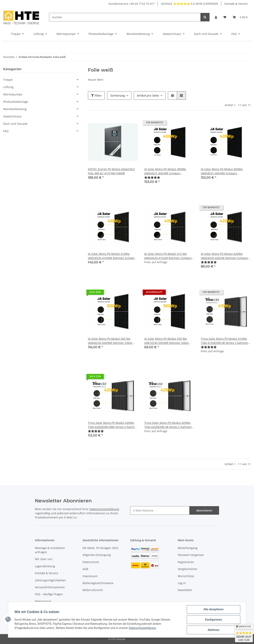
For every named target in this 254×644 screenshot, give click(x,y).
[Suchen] (125, 17)
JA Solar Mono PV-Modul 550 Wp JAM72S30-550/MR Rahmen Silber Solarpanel (167, 341)
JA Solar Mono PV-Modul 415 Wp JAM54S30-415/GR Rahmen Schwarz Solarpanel (168, 256)
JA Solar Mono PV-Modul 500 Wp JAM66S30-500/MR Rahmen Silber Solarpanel (110, 341)
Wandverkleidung (15, 109)
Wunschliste (186, 576)
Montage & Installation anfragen (50, 550)
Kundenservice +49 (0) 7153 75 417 (132, 4)
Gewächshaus (12, 116)
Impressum (90, 576)
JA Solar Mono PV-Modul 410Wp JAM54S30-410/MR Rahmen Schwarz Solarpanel (112, 256)
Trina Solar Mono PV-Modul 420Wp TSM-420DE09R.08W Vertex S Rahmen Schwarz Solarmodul (113, 425)
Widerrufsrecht (93, 590)
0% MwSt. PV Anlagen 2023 (100, 548)
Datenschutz (91, 562)
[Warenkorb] (240, 17)
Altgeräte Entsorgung (97, 555)
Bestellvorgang (188, 548)
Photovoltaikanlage (16, 102)
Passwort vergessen (191, 555)
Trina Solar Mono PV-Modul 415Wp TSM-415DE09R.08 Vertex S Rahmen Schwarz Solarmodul (225, 341)
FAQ (6, 131)
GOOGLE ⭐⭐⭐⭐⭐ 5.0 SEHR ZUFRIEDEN (190, 4)
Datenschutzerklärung (104, 509)
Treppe (8, 80)
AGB (85, 569)
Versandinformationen (50, 587)
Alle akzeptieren (213, 609)
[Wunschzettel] (225, 17)
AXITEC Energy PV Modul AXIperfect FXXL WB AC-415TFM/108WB (111, 171)
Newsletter (185, 590)
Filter (96, 95)
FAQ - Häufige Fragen (49, 594)
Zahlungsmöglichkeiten (50, 580)
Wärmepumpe (13, 94)
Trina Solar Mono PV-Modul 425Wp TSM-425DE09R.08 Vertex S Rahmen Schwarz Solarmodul (168, 425)
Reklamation (43, 601)
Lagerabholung (45, 566)
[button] (216, 17)
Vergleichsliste (187, 569)
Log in (182, 583)
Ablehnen (213, 630)
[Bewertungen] (152, 177)
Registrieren (186, 562)
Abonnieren (204, 510)
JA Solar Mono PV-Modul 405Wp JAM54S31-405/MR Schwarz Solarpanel (222, 171)
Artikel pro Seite (148, 95)
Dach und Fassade (15, 124)
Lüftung (8, 87)
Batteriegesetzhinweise (98, 583)
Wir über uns (44, 559)
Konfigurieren (213, 620)
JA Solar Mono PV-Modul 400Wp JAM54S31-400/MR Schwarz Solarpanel (165, 171)
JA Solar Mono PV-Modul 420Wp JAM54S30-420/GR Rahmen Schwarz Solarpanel (225, 256)
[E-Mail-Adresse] (160, 510)
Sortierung (118, 95)
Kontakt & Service (236, 4)
